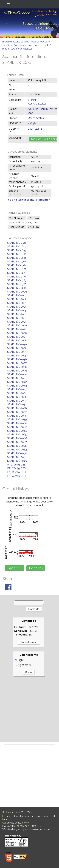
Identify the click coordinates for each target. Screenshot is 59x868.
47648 (32, 123)
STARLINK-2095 (17, 461)
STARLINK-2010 (17, 295)
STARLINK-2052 (17, 397)
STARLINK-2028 (17, 341)
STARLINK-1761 (17, 265)
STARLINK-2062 (17, 427)
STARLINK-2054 (17, 404)
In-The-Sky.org (17, 13)
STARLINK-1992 (17, 288)
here (26, 823)
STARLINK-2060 (17, 423)
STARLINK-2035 (17, 356)
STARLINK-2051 (17, 393)
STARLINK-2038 (17, 367)
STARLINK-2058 (17, 416)
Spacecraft (21, 37)
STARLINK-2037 (17, 363)
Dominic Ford (13, 812)
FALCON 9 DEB (16, 465)
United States (36, 118)
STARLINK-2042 (17, 382)
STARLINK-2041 (17, 378)
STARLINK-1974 (17, 277)
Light (19, 660)
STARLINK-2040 (17, 374)
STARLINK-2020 (17, 325)
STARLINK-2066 (17, 438)
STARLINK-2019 (17, 322)
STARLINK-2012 (17, 299)
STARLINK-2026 (17, 333)
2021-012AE (35, 129)
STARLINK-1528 (17, 243)
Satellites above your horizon (31, 45)
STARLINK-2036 (17, 359)
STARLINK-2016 (17, 314)
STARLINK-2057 (17, 412)
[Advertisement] (29, 709)
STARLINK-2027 (17, 337)
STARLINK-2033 (17, 352)
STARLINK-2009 (17, 292)
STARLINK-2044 (17, 389)
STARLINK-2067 (17, 442)
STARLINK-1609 (17, 247)
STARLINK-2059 (17, 420)
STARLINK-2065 (17, 435)
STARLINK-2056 (17, 408)
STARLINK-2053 (17, 401)
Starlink (32, 100)
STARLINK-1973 (17, 273)
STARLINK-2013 (17, 303)
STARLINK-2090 (17, 453)
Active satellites (37, 104)
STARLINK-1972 (17, 269)
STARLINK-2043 (17, 386)
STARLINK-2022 (17, 329)
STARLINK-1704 (17, 262)
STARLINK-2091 (17, 457)
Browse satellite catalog (16, 42)
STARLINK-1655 (17, 254)
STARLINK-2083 (17, 450)
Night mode (23, 665)
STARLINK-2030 (17, 344)
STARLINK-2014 (17, 307)
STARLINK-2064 (17, 431)
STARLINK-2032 (17, 348)
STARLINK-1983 (17, 280)
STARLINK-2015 (17, 310)
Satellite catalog (41, 37)
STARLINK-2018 (17, 318)
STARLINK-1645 (17, 250)
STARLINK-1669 (17, 258)
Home (7, 37)
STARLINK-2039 (17, 371)
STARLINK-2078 (17, 446)
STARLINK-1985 (17, 284)
